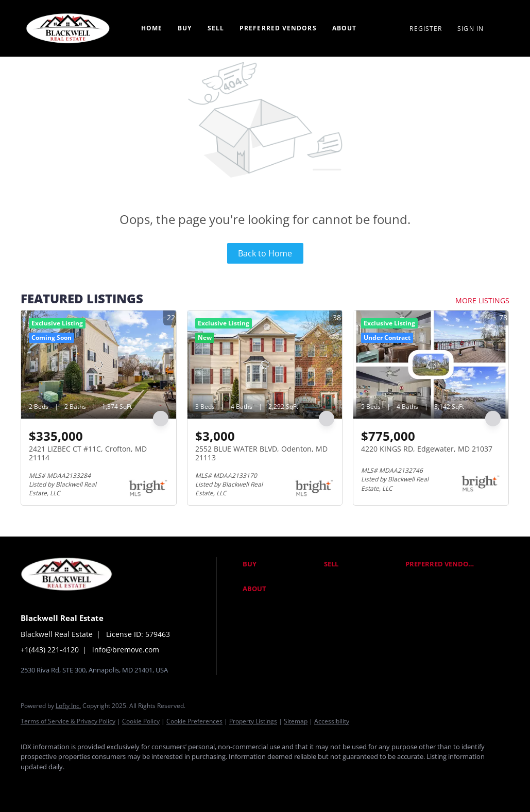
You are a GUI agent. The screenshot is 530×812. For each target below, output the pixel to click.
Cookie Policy (141, 721)
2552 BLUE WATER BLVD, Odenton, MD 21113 (261, 453)
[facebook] (33, 784)
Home (152, 28)
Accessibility (332, 721)
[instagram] (123, 784)
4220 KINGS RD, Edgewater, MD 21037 (427, 449)
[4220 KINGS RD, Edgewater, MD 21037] (431, 365)
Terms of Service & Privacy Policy (68, 721)
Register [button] (426, 29)
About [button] (345, 28)
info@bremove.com (126, 650)
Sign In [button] (471, 29)
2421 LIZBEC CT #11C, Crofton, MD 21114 (88, 453)
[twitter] (93, 784)
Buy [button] (185, 28)
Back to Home (265, 253)
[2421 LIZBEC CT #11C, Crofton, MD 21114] (99, 365)
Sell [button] (216, 28)
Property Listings (253, 721)
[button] (281, 564)
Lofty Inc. (68, 706)
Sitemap (296, 721)
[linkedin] (63, 784)
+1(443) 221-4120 (50, 650)
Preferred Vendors (278, 28)
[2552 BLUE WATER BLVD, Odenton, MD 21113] (265, 365)
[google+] (152, 784)
